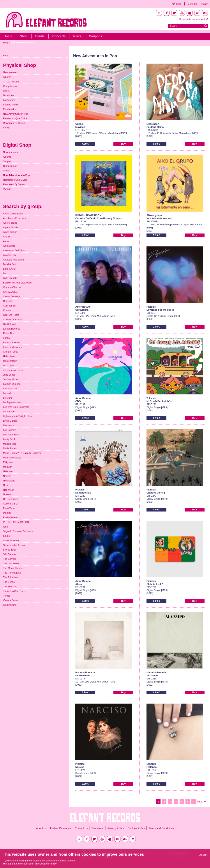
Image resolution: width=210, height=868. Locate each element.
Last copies (9, 100)
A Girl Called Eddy (13, 214)
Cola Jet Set (10, 306)
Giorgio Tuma (10, 352)
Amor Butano (10, 232)
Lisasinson (9, 425)
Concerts (59, 36)
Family (7, 338)
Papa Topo (9, 508)
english (204, 4)
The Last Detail (11, 563)
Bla (5, 273)
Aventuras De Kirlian (14, 250)
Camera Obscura (12, 287)
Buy (123, 144)
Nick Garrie (9, 481)
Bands (40, 36)
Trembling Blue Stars (14, 591)
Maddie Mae (10, 444)
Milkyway (8, 462)
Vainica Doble (10, 600)
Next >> (202, 802)
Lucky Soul (9, 439)
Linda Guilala (10, 421)
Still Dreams (10, 554)
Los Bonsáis (10, 430)
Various (7, 189)
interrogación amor (13, 370)
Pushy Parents (11, 517)
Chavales (8, 301)
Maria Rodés (10, 448)
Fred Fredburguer (12, 347)
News (77, 36)
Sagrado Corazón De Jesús (18, 531)
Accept (203, 855)
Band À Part (10, 264)
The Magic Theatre (13, 568)
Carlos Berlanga (12, 296)
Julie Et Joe (9, 375)
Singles (7, 161)
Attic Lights (9, 246)
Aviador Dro (9, 255)
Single (6, 536)
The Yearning (10, 586)
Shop (24, 36)
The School (9, 582)
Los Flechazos (11, 435)
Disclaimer (98, 828)
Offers (6, 91)
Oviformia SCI (11, 504)
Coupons (96, 36)
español (193, 4)
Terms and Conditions (161, 828)
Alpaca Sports (11, 227)
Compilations (10, 86)
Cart (179, 4)
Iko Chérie (9, 365)
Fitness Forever (11, 342)
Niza (5, 485)
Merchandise (10, 109)
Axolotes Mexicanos (14, 260)
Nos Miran (9, 490)
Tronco (7, 596)
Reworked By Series (14, 123)
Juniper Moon (10, 379)
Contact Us (81, 828)
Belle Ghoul (9, 269)
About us (41, 828)
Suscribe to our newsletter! (194, 19)
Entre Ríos (9, 333)
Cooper (7, 310)
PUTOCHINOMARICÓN (16, 522)
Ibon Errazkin (10, 361)
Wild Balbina (10, 605)
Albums (7, 77)
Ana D (6, 237)
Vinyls (6, 128)
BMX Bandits (10, 278)
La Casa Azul (10, 389)
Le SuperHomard (12, 402)
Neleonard (9, 471)
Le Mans (8, 398)
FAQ (5, 55)
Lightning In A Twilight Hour (18, 416)
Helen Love (9, 356)
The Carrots (9, 559)
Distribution (9, 95)
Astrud (7, 241)
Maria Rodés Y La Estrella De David (22, 453)
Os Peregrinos (11, 499)
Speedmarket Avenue (15, 545)
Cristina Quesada (12, 319)
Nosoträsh (9, 494)
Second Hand (10, 105)
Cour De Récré (11, 315)
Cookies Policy (136, 828)
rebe (5, 527)
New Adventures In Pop (23, 43)
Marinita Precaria (12, 458)
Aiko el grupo (10, 223)
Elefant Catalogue (61, 828)
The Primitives (11, 577)
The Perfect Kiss (12, 573)
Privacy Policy (116, 828)
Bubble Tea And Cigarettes (17, 283)
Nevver (7, 476)
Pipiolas (7, 513)
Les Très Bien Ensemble (16, 407)
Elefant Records (12, 329)
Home (8, 36)
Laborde (7, 393)
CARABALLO (10, 292)
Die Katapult (10, 324)
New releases (10, 72)
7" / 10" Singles (11, 82)
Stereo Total (10, 550)
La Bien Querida (12, 384)
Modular (7, 467)
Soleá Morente (11, 540)
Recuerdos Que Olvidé (15, 118)
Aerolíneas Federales (15, 218)
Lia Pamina (9, 412)
